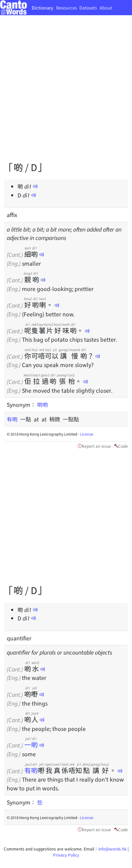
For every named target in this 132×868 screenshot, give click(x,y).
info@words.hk (112, 849)
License (87, 434)
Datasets (88, 8)
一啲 (31, 745)
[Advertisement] (66, 93)
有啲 (14, 419)
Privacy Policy (66, 855)
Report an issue (96, 446)
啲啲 (43, 404)
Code (123, 446)
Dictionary (43, 8)
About (106, 8)
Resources (67, 8)
